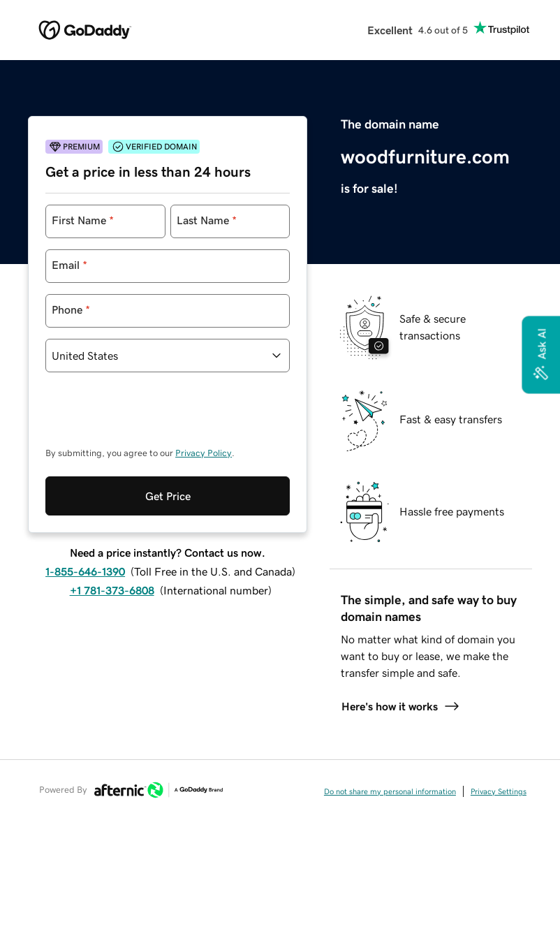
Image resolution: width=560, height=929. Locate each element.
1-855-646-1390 (85, 571)
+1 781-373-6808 (112, 590)
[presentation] (152, 416)
